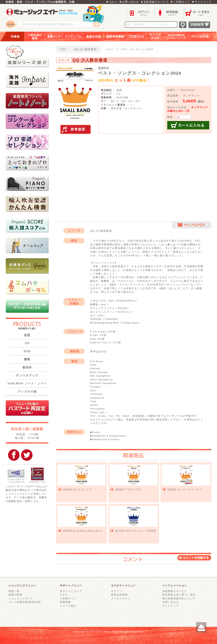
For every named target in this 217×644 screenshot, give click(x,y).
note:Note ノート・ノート (27, 383)
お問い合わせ (171, 602)
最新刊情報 (16, 595)
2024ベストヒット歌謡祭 (141, 531)
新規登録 (169, 13)
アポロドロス (133, 489)
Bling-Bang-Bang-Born (87, 531)
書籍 (27, 359)
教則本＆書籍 (115, 36)
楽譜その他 (94, 36)
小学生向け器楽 (35, 36)
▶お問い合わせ (129, 2)
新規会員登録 (119, 595)
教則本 (27, 367)
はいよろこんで (82, 489)
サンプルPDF (192, 225)
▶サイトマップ (202, 2)
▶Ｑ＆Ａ (112, 2)
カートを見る (197, 13)
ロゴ (58, 18)
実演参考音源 (76, 130)
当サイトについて (71, 591)
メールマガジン (121, 598)
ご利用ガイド (68, 598)
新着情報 (65, 602)
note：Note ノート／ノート (176, 36)
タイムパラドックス (190, 489)
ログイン (141, 13)
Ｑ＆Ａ (64, 595)
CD (27, 343)
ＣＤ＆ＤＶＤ (137, 36)
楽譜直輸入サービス (175, 591)
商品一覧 (14, 591)
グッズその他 (203, 36)
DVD (27, 351)
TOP (63, 49)
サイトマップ (171, 606)
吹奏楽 (12, 36)
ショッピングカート (21, 598)
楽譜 (27, 335)
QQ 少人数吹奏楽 (85, 49)
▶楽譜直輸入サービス (155, 2)
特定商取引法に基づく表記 (179, 595)
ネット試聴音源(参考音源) (25, 602)
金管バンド (54, 36)
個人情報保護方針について (179, 598)
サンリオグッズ (155, 36)
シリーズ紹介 (68, 606)
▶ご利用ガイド (180, 2)
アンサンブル (73, 36)
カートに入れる (188, 125)
